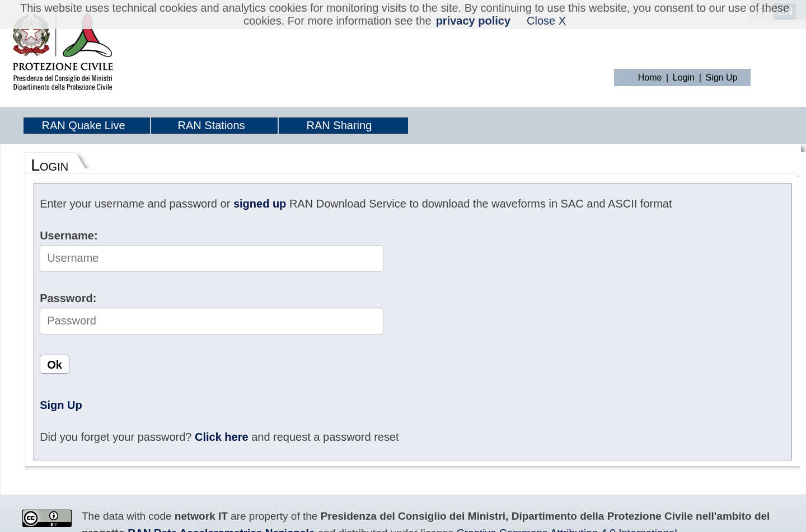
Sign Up (721, 77)
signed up (260, 204)
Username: (69, 236)
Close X (546, 21)
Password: (68, 298)
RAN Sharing (339, 125)
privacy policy (473, 21)
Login (684, 77)
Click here (222, 437)
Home (650, 77)
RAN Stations (211, 125)
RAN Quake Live (84, 125)
